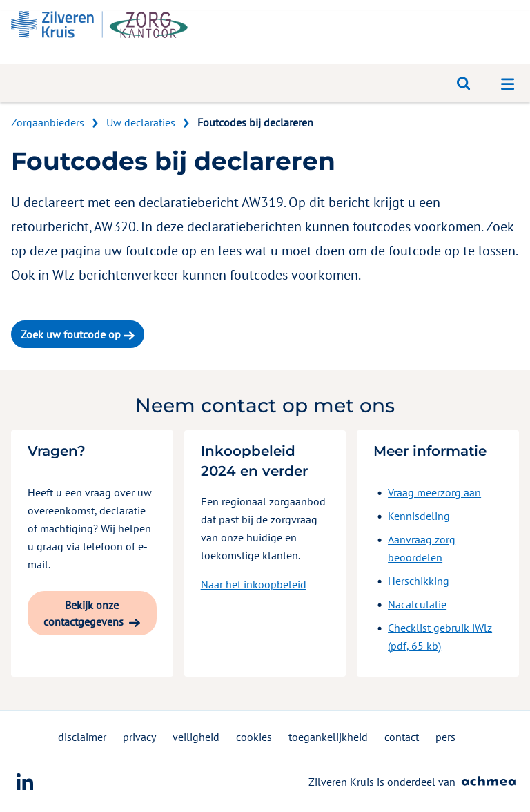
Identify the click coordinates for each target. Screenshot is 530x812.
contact (402, 737)
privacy (139, 737)
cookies (254, 737)
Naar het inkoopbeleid (254, 584)
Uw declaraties (141, 122)
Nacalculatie (417, 604)
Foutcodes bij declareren (255, 122)
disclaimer (82, 737)
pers (445, 737)
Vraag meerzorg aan (434, 492)
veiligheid (196, 737)
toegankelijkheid (328, 737)
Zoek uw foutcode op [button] (78, 334)
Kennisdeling (419, 516)
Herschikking (419, 581)
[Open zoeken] (464, 83)
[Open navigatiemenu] (508, 83)
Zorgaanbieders (48, 122)
